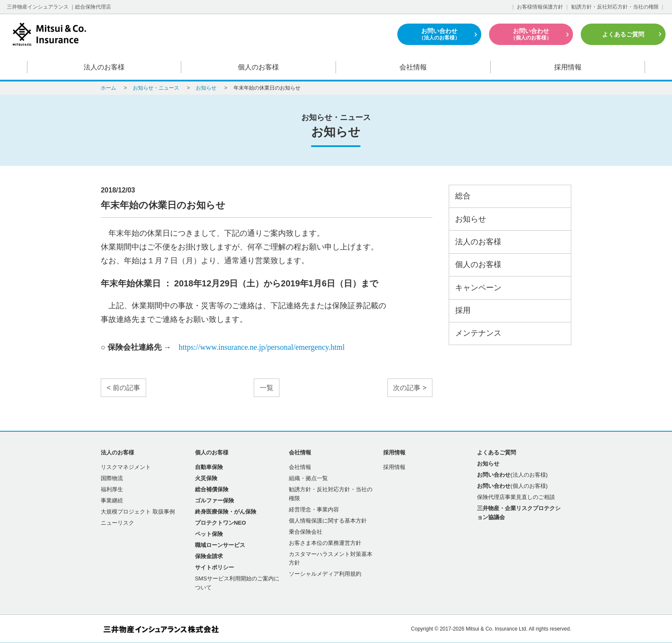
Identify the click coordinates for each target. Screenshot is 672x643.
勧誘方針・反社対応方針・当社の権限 (615, 7)
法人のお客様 (104, 67)
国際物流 (112, 478)
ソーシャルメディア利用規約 (325, 574)
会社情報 (413, 67)
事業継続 (112, 500)
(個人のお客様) (512, 486)
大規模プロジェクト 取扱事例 (138, 512)
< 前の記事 (123, 388)
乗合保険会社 (306, 532)
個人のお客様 (259, 67)
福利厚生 (112, 489)
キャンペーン (478, 288)
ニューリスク (117, 523)
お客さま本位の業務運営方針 (325, 543)
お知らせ (471, 219)
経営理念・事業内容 (314, 509)
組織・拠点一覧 (308, 478)
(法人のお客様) (512, 475)
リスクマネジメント (126, 467)
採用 (463, 310)
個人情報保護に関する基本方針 (328, 521)
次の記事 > (410, 388)
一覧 (267, 388)
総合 (463, 196)
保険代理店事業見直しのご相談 (516, 497)
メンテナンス (478, 333)
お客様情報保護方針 (540, 7)
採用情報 (568, 67)
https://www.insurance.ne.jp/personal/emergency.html (262, 347)
